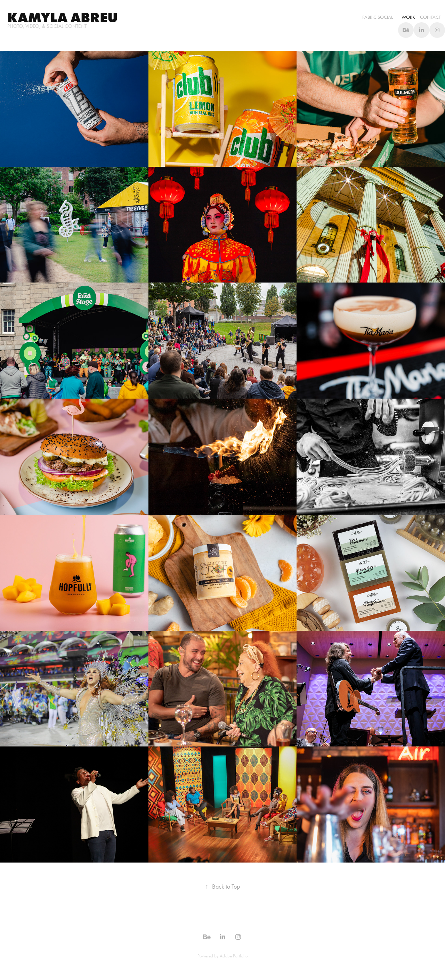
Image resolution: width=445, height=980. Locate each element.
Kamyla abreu (63, 17)
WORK (408, 17)
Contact (430, 17)
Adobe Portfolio (234, 956)
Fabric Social (378, 17)
